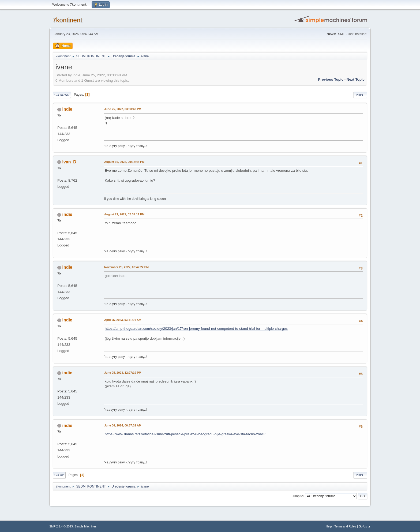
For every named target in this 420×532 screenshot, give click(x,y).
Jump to (297, 496)
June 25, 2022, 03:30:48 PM (123, 109)
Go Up (59, 475)
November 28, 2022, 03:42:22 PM (126, 267)
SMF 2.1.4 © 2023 (61, 526)
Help (329, 526)
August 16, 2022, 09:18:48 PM (124, 162)
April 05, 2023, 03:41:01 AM (123, 320)
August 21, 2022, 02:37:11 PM (124, 214)
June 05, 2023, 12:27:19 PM (123, 373)
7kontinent (67, 20)
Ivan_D (69, 162)
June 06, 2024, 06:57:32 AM (123, 425)
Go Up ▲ (365, 526)
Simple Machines (85, 526)
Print (360, 95)
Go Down (62, 95)
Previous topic (331, 79)
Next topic (356, 79)
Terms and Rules (345, 526)
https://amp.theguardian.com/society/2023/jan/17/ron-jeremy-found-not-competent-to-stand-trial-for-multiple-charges (196, 329)
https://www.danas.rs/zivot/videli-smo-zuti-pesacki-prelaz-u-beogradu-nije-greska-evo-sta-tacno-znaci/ (185, 434)
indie (67, 109)
